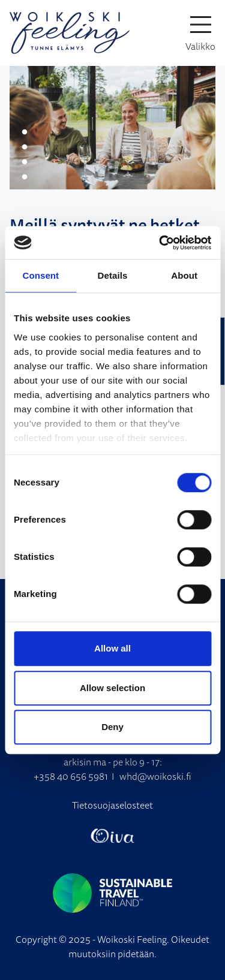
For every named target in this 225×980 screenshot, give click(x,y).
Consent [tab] (40, 275)
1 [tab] (25, 132)
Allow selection (112, 688)
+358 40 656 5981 (71, 776)
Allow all (112, 648)
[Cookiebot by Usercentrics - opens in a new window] (160, 243)
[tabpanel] (112, 128)
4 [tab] (25, 177)
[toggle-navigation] (200, 33)
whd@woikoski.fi (155, 776)
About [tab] (184, 275)
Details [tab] (113, 275)
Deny (112, 727)
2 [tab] (25, 147)
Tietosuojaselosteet (112, 805)
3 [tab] (25, 162)
